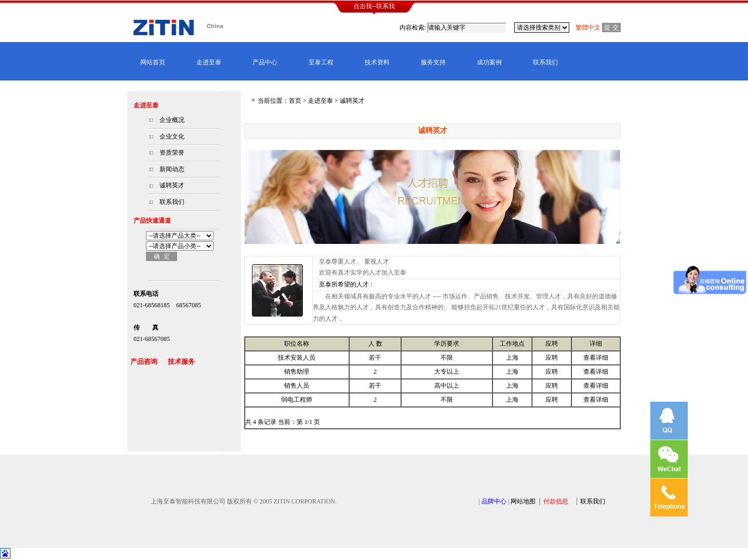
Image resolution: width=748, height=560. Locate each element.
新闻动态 (172, 169)
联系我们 (545, 62)
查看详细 (596, 358)
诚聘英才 (172, 185)
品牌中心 (494, 501)
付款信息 (556, 501)
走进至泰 (209, 62)
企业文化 (172, 136)
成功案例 (489, 62)
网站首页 (153, 62)
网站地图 (523, 501)
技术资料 (377, 62)
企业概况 (172, 120)
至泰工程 (321, 62)
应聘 (552, 358)
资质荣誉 (172, 153)
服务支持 (433, 62)
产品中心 (265, 62)
